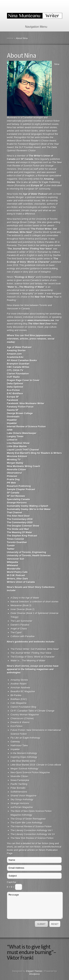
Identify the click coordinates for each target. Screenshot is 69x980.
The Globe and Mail (18, 529)
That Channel (15, 513)
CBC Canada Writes (18, 367)
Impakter (12, 420)
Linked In (12, 440)
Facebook (13, 400)
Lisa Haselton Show (18, 443)
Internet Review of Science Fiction (26, 427)
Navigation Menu (34, 27)
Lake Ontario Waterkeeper (22, 433)
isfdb (10, 430)
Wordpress (34, 974)
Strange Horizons (17, 503)
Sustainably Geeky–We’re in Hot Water (29, 509)
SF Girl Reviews (16, 496)
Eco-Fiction (14, 390)
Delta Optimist (15, 384)
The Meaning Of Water (20, 532)
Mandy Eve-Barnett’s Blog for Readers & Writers (34, 453)
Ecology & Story (25, 277)
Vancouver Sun (16, 559)
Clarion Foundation (18, 374)
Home (10, 38)
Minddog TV (14, 460)
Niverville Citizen (17, 470)
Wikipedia (13, 562)
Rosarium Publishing (19, 486)
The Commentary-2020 (20, 522)
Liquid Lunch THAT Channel (23, 450)
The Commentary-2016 (20, 519)
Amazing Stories (16, 350)
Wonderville (14, 569)
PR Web (11, 483)
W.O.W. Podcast (16, 575)
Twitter (11, 549)
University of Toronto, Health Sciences (29, 555)
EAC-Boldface (15, 393)
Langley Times (15, 436)
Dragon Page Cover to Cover (23, 380)
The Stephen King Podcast (22, 536)
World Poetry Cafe (17, 572)
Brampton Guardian (18, 364)
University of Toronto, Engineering (27, 552)
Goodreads (13, 417)
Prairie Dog (13, 479)
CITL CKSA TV (15, 370)
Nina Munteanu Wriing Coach (24, 466)
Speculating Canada (18, 499)
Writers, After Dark (17, 579)
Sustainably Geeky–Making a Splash (28, 506)
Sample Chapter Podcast (21, 489)
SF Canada (13, 493)
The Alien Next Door (18, 516)
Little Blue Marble (17, 446)
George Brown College (20, 413)
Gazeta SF (13, 410)
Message (35, 905)
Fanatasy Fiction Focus (20, 407)
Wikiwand (13, 565)
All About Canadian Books (22, 360)
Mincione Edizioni (17, 456)
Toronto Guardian (17, 542)
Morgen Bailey (15, 463)
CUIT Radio (13, 377)
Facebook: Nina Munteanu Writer (26, 403)
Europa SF (13, 397)
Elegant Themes (34, 971)
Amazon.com (14, 354)
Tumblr (11, 546)
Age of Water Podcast (19, 347)
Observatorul (14, 473)
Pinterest (12, 476)
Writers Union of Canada (21, 582)
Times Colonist (16, 539)
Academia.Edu (15, 357)
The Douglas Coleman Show (23, 526)
